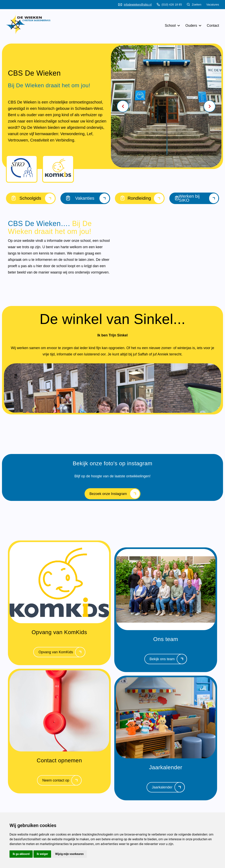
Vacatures (213, 5)
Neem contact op (62, 781)
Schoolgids (31, 198)
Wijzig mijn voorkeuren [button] (69, 854)
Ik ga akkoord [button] (21, 854)
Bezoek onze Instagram (114, 495)
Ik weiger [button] (42, 854)
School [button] (173, 26)
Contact (213, 26)
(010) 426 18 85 (169, 5)
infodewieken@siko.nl (135, 5)
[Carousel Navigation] (166, 106)
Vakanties (85, 198)
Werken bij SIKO (194, 198)
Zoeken (194, 5)
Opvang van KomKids (62, 653)
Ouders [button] (194, 26)
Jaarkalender (168, 788)
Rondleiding (140, 198)
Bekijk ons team (168, 660)
